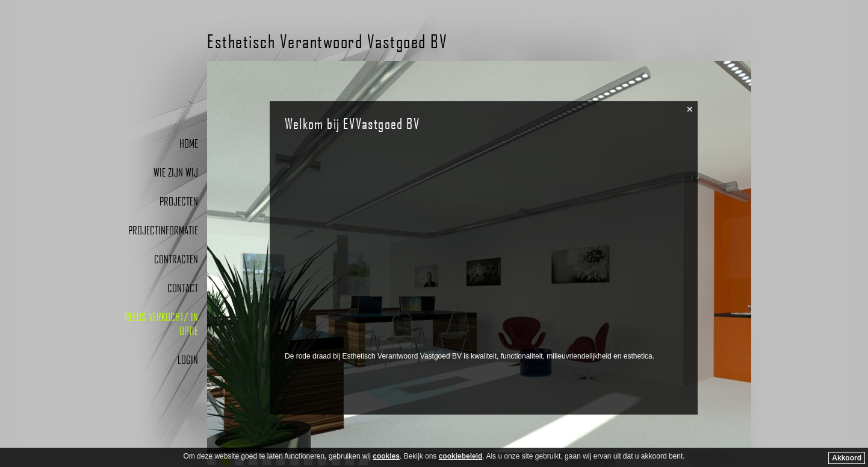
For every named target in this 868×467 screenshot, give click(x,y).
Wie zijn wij (176, 172)
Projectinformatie (163, 230)
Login (188, 359)
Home (189, 143)
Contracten (176, 259)
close (690, 109)
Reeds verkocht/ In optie (161, 324)
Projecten (179, 201)
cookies (386, 456)
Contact (183, 288)
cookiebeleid (461, 456)
